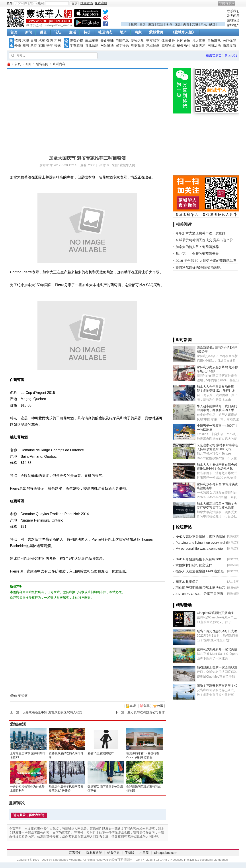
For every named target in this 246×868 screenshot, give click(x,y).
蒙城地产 (233, 25)
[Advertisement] (173, 16)
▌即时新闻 (182, 340)
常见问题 (233, 16)
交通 (195, 24)
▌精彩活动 (182, 605)
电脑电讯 (122, 41)
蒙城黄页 (156, 32)
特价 (87, 32)
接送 (212, 24)
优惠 (178, 24)
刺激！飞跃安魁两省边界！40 (217, 686)
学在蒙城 (76, 45)
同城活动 (214, 45)
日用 (34, 41)
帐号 (10, 3)
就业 (160, 24)
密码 (41, 3)
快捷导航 (225, 3)
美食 (186, 24)
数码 (50, 41)
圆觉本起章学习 (187, 582)
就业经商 (153, 45)
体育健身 (168, 41)
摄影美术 (199, 45)
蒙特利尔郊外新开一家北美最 (217, 649)
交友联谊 (153, 41)
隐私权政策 (94, 853)
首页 (14, 32)
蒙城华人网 (8, 64)
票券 (34, 45)
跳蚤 (43, 32)
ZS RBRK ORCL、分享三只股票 (199, 594)
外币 (18, 45)
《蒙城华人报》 (183, 32)
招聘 (18, 41)
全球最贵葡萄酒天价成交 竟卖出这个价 (204, 240)
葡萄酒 (23, 696)
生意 (151, 24)
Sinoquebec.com (166, 853)
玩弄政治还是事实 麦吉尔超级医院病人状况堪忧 (55, 712)
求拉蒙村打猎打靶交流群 (194, 565)
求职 (26, 41)
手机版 (130, 853)
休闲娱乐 (184, 41)
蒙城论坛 (233, 20)
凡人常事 (199, 41)
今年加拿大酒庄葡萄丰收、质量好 (200, 233)
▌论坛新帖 (182, 527)
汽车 (42, 41)
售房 (143, 24)
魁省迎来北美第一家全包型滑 (217, 667)
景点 (204, 24)
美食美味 (107, 41)
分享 (146, 706)
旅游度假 (229, 45)
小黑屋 (144, 853)
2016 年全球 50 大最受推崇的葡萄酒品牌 (206, 261)
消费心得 (76, 41)
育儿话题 (92, 45)
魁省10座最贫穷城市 (101, 753)
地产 (123, 32)
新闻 (29, 32)
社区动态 (105, 32)
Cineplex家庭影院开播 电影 (216, 613)
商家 (138, 32)
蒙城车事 (92, 41)
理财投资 (138, 45)
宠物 (42, 45)
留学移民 (122, 45)
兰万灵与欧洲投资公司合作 (146, 712)
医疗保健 (229, 41)
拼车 (50, 45)
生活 (72, 32)
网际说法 (107, 45)
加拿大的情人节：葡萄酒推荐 (197, 247)
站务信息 (113, 853)
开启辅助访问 (238, 3)
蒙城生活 (18, 724)
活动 (169, 24)
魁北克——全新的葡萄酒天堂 (197, 254)
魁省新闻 (42, 64)
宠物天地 (138, 41)
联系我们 (233, 11)
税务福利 (184, 45)
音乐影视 (214, 41)
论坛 (58, 32)
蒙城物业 (168, 45)
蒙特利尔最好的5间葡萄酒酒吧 (198, 267)
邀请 (133, 706)
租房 (134, 24)
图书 (26, 45)
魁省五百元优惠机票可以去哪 (217, 631)
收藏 (160, 706)
